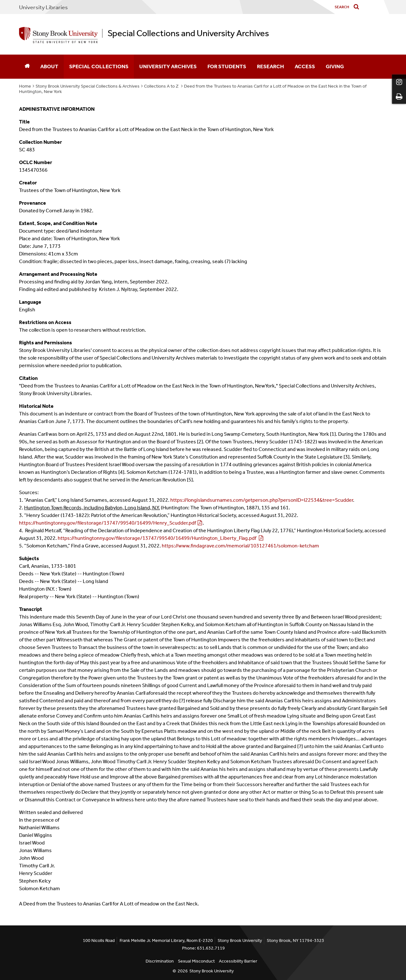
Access (305, 66)
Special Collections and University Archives (188, 33)
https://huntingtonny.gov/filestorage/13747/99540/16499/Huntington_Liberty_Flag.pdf (157, 538)
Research (270, 66)
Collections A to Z (162, 86)
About (49, 66)
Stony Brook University (212, 971)
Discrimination (160, 961)
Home (25, 86)
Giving (335, 66)
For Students (227, 66)
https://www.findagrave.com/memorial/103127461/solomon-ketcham (240, 546)
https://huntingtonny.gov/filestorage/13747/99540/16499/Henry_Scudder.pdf (108, 523)
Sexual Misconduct (196, 961)
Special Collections (99, 66)
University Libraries (43, 7)
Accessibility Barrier (238, 961)
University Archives (168, 66)
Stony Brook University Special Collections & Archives (88, 86)
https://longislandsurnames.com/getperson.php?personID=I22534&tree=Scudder (262, 500)
